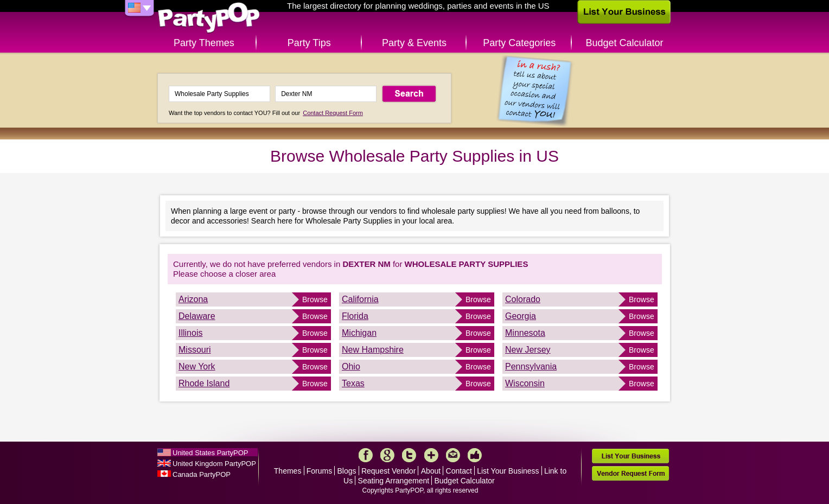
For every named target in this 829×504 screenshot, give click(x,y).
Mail (453, 455)
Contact (459, 471)
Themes (288, 471)
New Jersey (528, 350)
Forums (319, 471)
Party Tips (309, 43)
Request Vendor (388, 471)
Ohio (351, 366)
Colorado (523, 299)
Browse (315, 299)
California (360, 299)
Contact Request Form (333, 113)
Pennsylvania (531, 366)
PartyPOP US (209, 18)
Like (475, 455)
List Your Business (508, 471)
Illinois (190, 333)
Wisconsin (525, 383)
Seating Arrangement (394, 481)
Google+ (387, 455)
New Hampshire (373, 350)
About (431, 471)
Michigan (359, 333)
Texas (353, 383)
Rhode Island (204, 383)
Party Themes (204, 43)
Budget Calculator (625, 43)
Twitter (409, 455)
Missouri (195, 350)
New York (197, 366)
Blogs (347, 471)
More (431, 455)
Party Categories (519, 43)
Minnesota (525, 333)
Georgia (521, 316)
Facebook (366, 455)
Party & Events (414, 43)
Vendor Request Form (630, 473)
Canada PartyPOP (202, 474)
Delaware (197, 316)
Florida (355, 316)
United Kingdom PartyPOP (214, 464)
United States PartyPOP (210, 453)
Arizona (193, 299)
